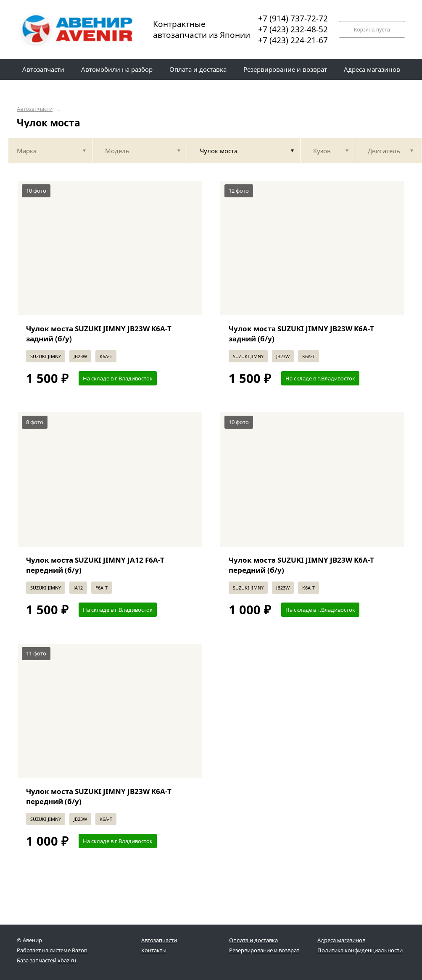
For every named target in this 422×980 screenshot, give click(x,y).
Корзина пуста (372, 30)
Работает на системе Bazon (52, 950)
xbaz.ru (67, 960)
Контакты (154, 950)
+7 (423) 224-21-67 (293, 40)
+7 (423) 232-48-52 (293, 29)
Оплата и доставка (253, 940)
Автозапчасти (35, 109)
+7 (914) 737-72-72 (293, 18)
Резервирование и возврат (264, 950)
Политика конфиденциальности (360, 950)
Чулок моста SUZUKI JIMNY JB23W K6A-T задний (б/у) (99, 334)
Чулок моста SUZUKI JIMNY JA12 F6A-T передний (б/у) (95, 565)
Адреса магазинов (341, 940)
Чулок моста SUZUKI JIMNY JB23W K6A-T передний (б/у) (301, 565)
